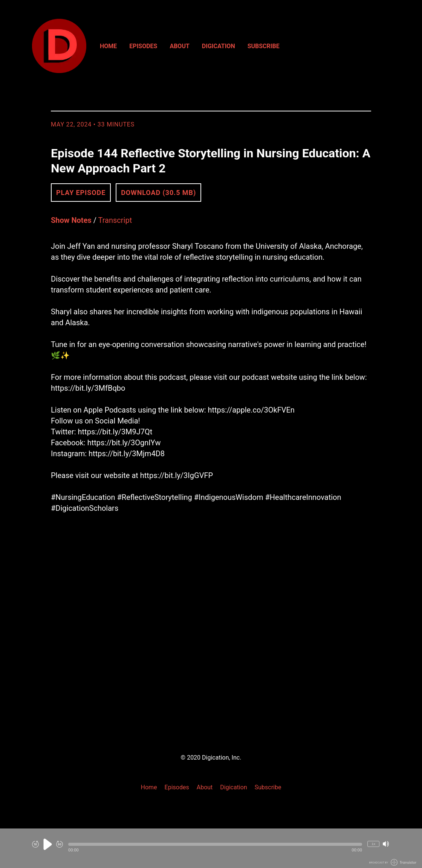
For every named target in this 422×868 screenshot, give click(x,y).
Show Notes (71, 220)
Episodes (143, 46)
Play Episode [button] (81, 193)
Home (108, 46)
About (179, 46)
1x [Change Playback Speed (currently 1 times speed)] (373, 844)
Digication (219, 46)
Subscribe (264, 46)
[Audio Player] (211, 848)
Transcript (115, 220)
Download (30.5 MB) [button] (158, 193)
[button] (215, 844)
